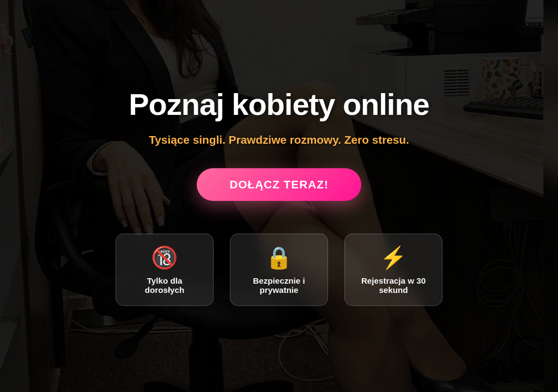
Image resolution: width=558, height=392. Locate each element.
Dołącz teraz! (279, 184)
